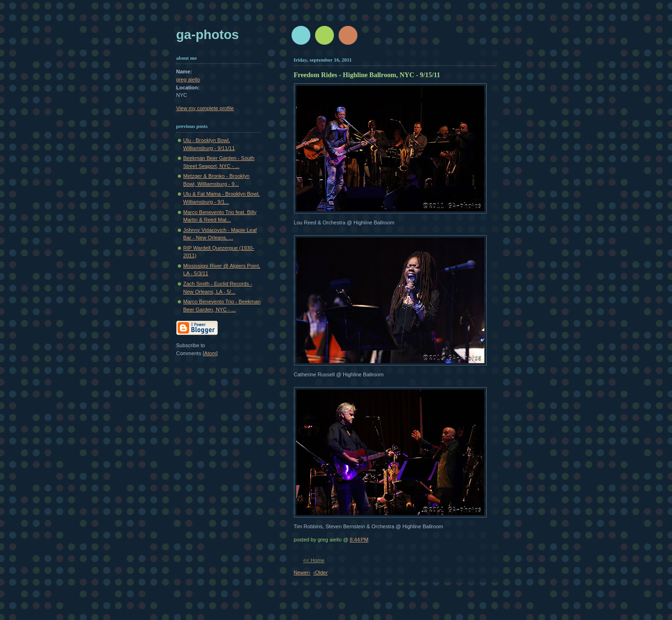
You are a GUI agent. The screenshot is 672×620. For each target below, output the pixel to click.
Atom (210, 353)
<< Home (314, 560)
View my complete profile (205, 108)
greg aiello (188, 79)
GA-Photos (208, 35)
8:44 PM (359, 540)
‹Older (320, 572)
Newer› (302, 572)
